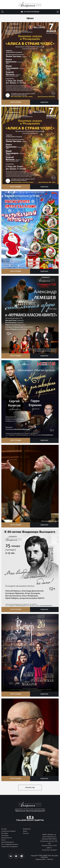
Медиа (25, 831)
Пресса (4, 840)
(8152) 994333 (53, 839)
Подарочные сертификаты (10, 846)
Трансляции (5, 835)
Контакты (26, 833)
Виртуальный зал (7, 838)
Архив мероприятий (8, 842)
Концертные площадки (8, 831)
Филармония (27, 829)
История (4, 829)
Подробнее (44, 102)
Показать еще (30, 788)
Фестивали (5, 833)
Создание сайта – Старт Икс (44, 859)
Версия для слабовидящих (32, 12)
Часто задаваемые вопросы (10, 844)
